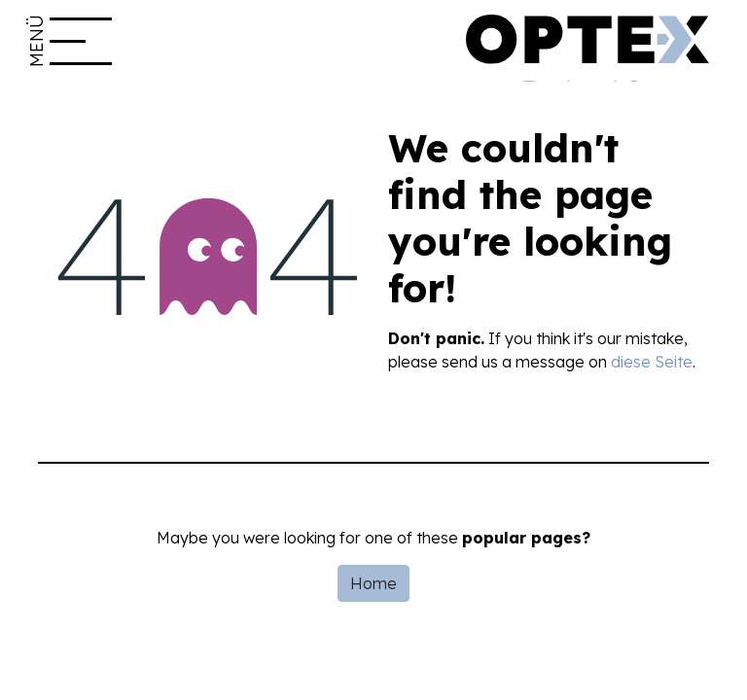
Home (373, 583)
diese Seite (652, 362)
